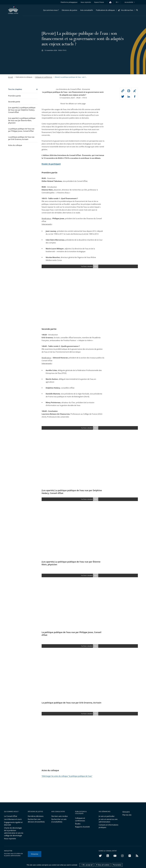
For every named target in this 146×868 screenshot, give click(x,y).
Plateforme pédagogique (69, 2)
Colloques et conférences (44, 77)
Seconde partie (14, 102)
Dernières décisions (36, 816)
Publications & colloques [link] (24, 77)
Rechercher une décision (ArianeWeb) (36, 820)
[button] (51, 10)
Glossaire (126, 812)
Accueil (11, 77)
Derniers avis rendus (60, 816)
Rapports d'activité (82, 827)
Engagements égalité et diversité (13, 824)
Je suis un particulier (107, 816)
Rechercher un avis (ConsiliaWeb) (59, 820)
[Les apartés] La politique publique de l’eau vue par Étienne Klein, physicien (22, 120)
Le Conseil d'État (11, 816)
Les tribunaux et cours (13, 819)
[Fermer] (23, 89)
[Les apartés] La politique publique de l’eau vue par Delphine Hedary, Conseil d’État (22, 110)
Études (78, 824)
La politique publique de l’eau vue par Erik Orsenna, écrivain (21, 138)
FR (117, 2)
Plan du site (127, 815)
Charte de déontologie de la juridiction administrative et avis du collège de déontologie (14, 832)
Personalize (117, 865)
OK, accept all (87, 865)
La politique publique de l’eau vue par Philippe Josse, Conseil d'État (21, 130)
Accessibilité (129, 2)
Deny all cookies (103, 865)
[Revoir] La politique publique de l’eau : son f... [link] (71, 77)
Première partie (14, 96)
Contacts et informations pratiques (108, 826)
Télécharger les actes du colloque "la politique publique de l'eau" (67, 776)
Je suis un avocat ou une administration (108, 820)
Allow (96, 266)
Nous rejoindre (10, 839)
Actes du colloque (15, 145)
